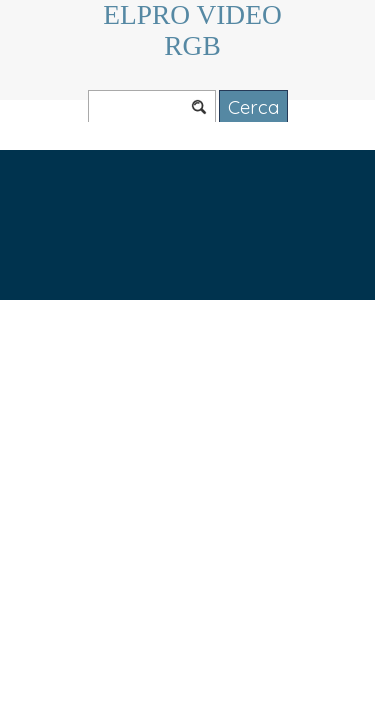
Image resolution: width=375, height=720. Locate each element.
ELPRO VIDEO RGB (195, 30)
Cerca (253, 107)
